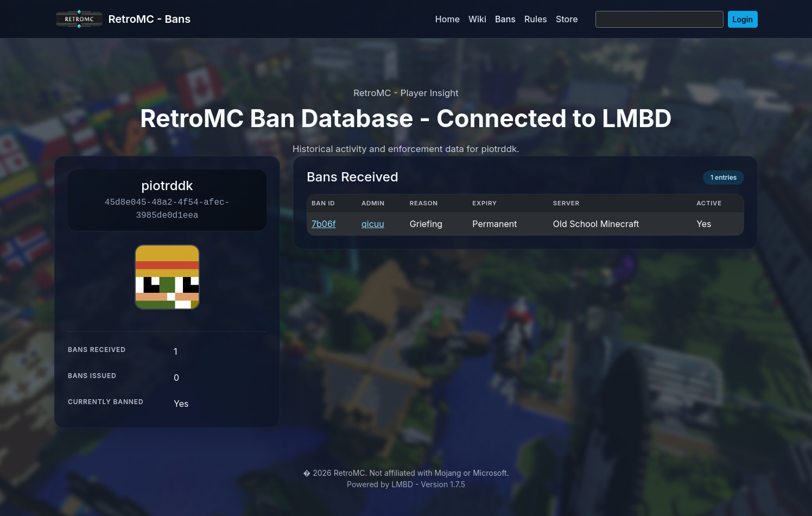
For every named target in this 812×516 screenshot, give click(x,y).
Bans (505, 19)
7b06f (324, 224)
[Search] (659, 19)
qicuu (373, 224)
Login (743, 19)
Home (448, 19)
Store (567, 19)
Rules (536, 19)
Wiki (477, 19)
